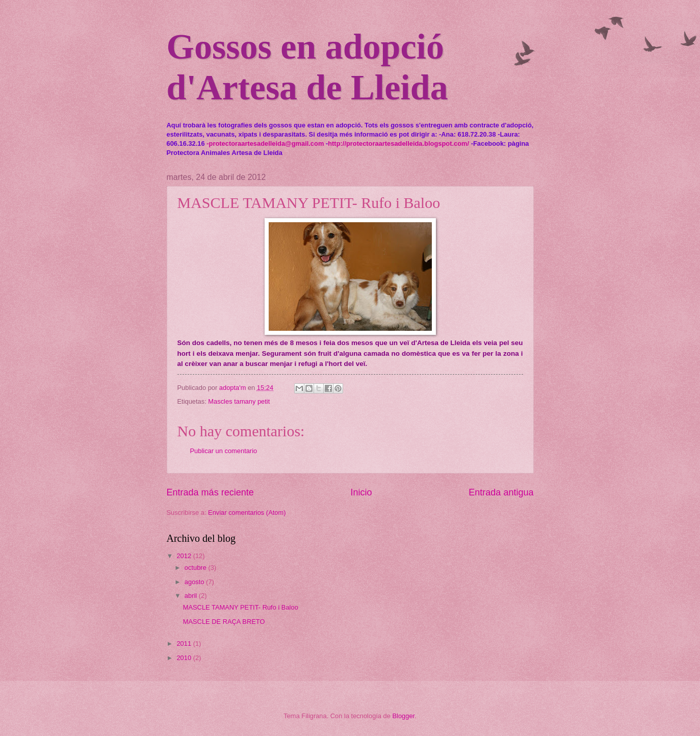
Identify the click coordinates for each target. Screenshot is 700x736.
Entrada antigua (501, 492)
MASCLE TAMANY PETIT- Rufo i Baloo (241, 607)
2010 (185, 658)
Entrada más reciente (210, 492)
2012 (185, 556)
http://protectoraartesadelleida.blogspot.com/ (398, 143)
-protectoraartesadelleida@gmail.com (265, 143)
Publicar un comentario (224, 451)
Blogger (404, 716)
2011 (185, 643)
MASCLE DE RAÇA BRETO (224, 622)
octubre (197, 568)
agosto (195, 582)
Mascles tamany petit (239, 401)
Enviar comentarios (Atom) (247, 512)
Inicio (361, 492)
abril (192, 596)
